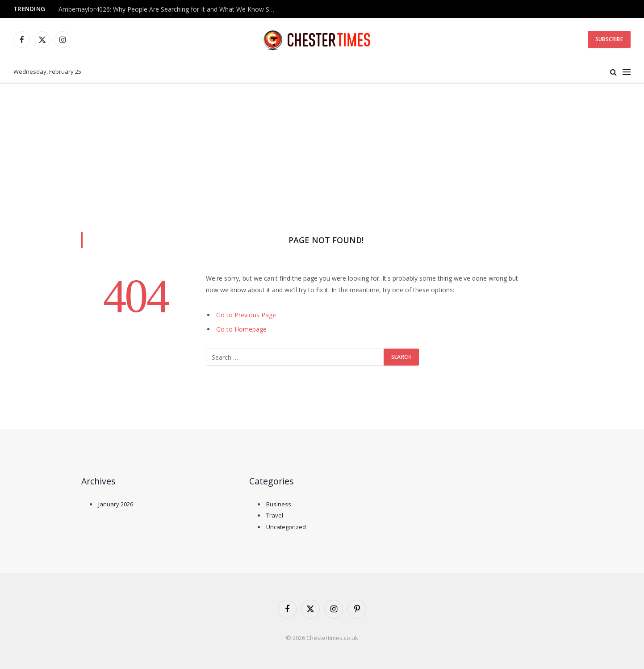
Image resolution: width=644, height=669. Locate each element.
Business (279, 504)
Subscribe (609, 39)
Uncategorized (286, 527)
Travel (275, 515)
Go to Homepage (241, 329)
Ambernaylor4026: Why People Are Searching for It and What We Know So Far (170, 9)
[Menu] (627, 72)
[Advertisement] (322, 151)
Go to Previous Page (246, 315)
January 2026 (116, 504)
